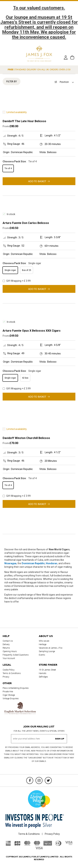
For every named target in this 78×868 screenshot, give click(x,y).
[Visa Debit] (69, 844)
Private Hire (8, 692)
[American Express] (8, 845)
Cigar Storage (9, 695)
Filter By (12, 81)
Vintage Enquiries (11, 699)
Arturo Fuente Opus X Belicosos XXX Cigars (32, 331)
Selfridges (43, 677)
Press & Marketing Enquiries (16, 688)
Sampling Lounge (47, 652)
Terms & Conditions (12, 673)
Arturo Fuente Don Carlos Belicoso (26, 223)
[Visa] (39, 849)
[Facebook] (30, 780)
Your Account (9, 659)
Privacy (6, 677)
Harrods (43, 673)
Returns (6, 648)
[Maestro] (37, 845)
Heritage (43, 645)
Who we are (44, 641)
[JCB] (17, 845)
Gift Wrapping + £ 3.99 (17, 281)
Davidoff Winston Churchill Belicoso (26, 438)
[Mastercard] (27, 845)
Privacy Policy (52, 834)
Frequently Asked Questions (16, 655)
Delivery (6, 645)
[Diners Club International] (58, 845)
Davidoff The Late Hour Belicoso (24, 121)
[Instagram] (39, 780)
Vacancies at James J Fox (51, 648)
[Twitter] (48, 780)
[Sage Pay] (48, 845)
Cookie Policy (9, 670)
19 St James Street (47, 670)
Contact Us (8, 641)
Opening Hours (10, 652)
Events (42, 655)
